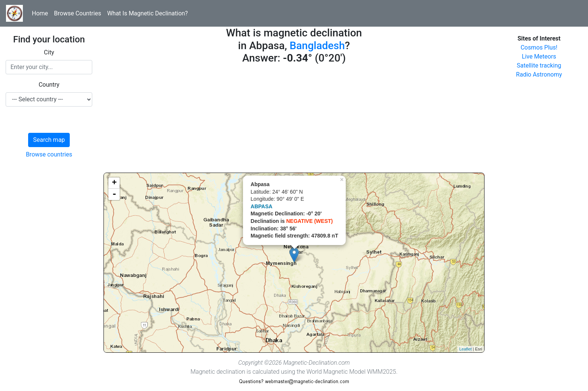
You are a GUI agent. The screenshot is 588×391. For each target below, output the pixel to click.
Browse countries (49, 154)
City (49, 52)
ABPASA (261, 206)
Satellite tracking (539, 65)
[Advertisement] (294, 120)
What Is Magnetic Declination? (148, 13)
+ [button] (114, 183)
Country (49, 85)
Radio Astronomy (539, 74)
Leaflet (466, 349)
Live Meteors (539, 56)
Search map (49, 140)
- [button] (114, 194)
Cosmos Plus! (539, 47)
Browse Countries (78, 13)
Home (40, 13)
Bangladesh (317, 46)
